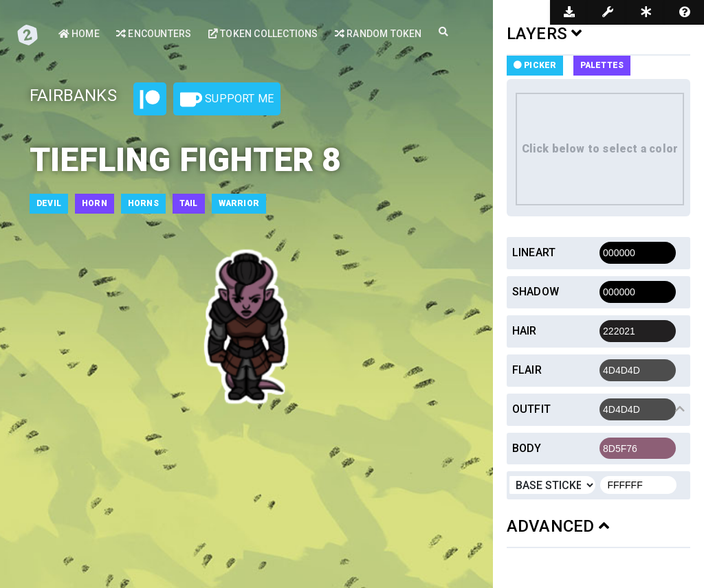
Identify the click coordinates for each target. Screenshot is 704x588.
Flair (527, 370)
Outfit (531, 409)
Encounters (154, 34)
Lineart (534, 252)
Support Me (227, 100)
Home (79, 34)
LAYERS (544, 34)
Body (527, 448)
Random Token (378, 34)
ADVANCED (558, 526)
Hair (525, 331)
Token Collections (263, 34)
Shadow (536, 292)
